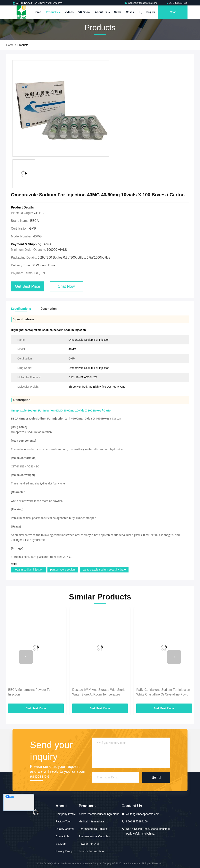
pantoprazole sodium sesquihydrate (104, 570)
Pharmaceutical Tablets (93, 829)
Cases (130, 12)
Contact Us (62, 836)
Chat (173, 12)
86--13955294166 (176, 3)
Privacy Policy (64, 851)
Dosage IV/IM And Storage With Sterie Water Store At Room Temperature (99, 692)
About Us (102, 12)
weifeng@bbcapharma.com (141, 3)
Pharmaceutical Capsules (94, 836)
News (118, 12)
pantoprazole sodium (63, 570)
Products (53, 12)
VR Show (84, 12)
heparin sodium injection (28, 570)
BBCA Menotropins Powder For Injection (30, 692)
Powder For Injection (91, 851)
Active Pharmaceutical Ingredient (99, 814)
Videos (69, 12)
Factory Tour (63, 821)
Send (156, 777)
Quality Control (65, 829)
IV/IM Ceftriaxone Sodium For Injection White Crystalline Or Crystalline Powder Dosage (164, 692)
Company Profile (66, 814)
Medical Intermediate (91, 821)
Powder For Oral (89, 844)
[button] (26, 657)
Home (37, 12)
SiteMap (61, 844)
